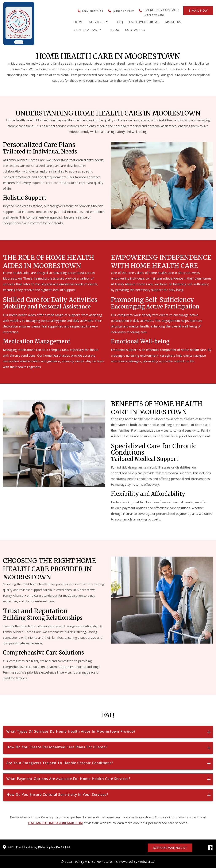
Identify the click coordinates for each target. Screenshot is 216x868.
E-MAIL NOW (198, 10)
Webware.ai (147, 861)
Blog (115, 30)
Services (96, 22)
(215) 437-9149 (123, 11)
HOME (78, 22)
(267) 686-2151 (93, 11)
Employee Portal (144, 22)
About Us (173, 22)
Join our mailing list (170, 848)
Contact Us (135, 30)
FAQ (120, 22)
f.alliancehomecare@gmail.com (55, 823)
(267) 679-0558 (154, 15)
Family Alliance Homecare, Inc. (97, 861)
